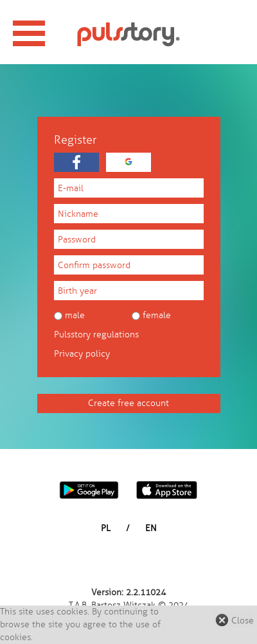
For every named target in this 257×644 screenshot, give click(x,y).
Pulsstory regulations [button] (96, 335)
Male (75, 315)
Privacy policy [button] (82, 354)
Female (157, 315)
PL (106, 528)
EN (151, 528)
